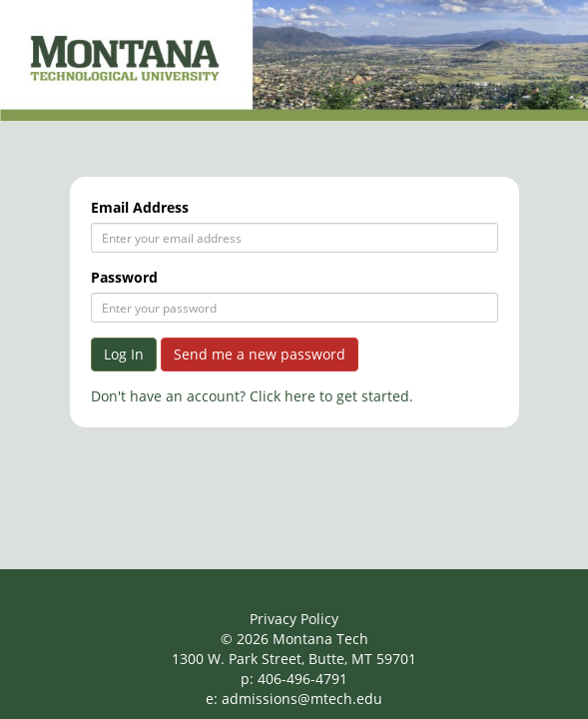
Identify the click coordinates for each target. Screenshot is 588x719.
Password (124, 277)
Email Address (140, 207)
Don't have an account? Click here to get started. (252, 396)
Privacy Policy (294, 619)
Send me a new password (260, 354)
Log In (124, 354)
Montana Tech (320, 639)
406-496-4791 (302, 679)
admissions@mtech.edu (302, 699)
